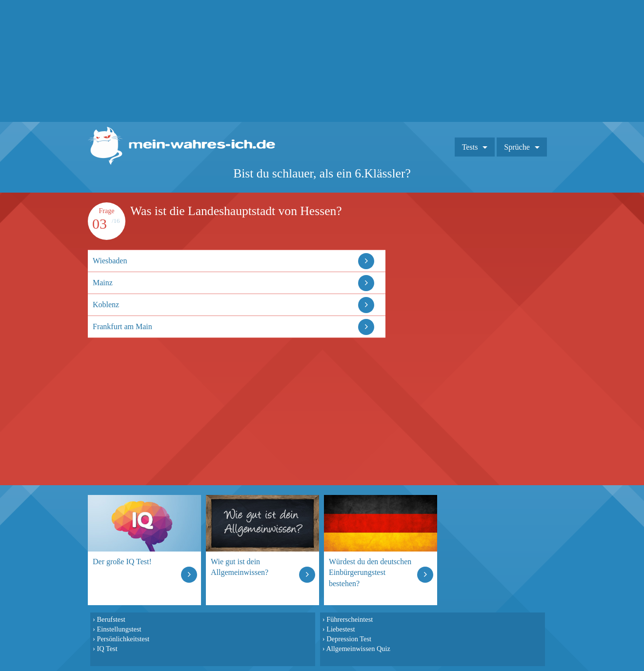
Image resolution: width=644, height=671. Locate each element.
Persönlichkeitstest (123, 639)
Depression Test (349, 639)
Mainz (103, 283)
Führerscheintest (350, 619)
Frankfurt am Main (122, 326)
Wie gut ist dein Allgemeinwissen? (240, 567)
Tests (470, 147)
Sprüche (517, 147)
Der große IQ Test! (122, 562)
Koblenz (106, 305)
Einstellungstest (119, 629)
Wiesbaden (110, 261)
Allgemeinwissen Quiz (358, 649)
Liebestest (341, 629)
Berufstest (111, 619)
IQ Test (107, 649)
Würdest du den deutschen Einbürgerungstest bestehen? (370, 572)
